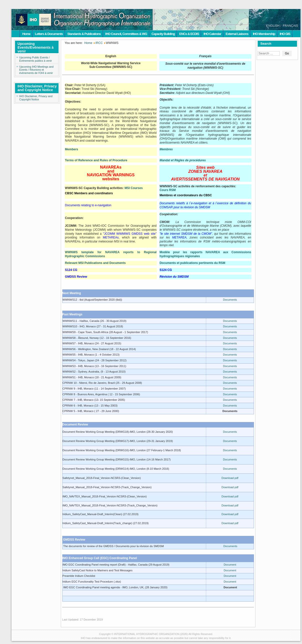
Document (230, 565)
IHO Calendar (212, 34)
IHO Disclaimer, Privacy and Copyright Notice (36, 98)
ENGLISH (273, 26)
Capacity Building (163, 34)
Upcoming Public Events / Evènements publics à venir (36, 59)
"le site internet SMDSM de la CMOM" (186, 234)
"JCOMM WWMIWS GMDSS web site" (130, 234)
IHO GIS (285, 34)
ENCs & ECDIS (189, 34)
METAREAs (111, 237)
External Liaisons (237, 34)
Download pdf (230, 478)
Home (26, 34)
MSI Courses (134, 188)
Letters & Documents (49, 34)
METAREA (179, 237)
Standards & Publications (84, 34)
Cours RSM (168, 190)
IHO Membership (264, 34)
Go (287, 53)
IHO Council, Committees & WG (126, 34)
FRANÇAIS (290, 26)
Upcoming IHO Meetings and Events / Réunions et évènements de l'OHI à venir (36, 70)
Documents (230, 300)
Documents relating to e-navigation (88, 205)
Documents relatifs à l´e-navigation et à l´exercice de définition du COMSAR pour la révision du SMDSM (205, 205)
